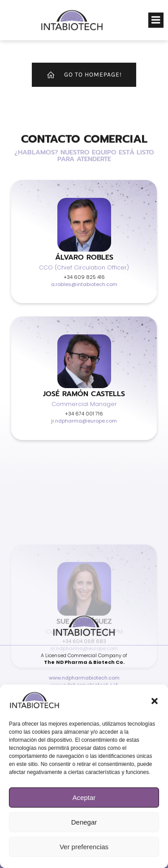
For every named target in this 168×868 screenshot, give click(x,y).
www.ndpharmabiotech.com (84, 678)
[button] (155, 701)
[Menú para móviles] (156, 20)
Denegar (84, 822)
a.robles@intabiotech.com (84, 284)
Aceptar (84, 797)
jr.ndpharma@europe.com (84, 421)
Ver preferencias (84, 847)
